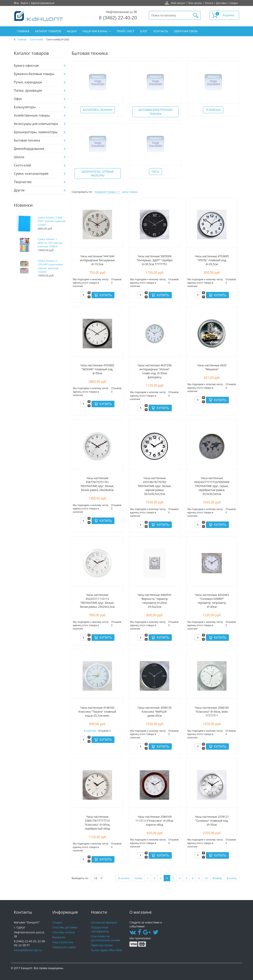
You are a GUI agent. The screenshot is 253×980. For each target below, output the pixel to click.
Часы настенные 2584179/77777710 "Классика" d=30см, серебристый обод (97, 823)
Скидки (234, 3)
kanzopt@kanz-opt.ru (28, 956)
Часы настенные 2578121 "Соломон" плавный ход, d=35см (212, 821)
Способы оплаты (64, 938)
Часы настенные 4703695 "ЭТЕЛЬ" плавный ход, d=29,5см (212, 260)
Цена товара (130, 192)
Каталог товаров (48, 31)
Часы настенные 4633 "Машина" (212, 367)
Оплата (209, 3)
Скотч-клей (36, 39)
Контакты (161, 31)
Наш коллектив (63, 948)
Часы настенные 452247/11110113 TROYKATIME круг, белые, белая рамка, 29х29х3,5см (97, 601)
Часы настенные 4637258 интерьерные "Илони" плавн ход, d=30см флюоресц (155, 371)
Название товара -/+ (107, 192)
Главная (23, 31)
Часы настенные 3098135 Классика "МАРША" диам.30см (155, 712)
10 (206, 878)
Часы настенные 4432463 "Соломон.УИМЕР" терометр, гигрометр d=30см (212, 601)
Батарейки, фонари (98, 110)
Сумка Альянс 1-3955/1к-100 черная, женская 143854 (50, 251)
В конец (232, 878)
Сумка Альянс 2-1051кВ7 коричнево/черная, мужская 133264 (50, 274)
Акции (72, 31)
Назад (138, 878)
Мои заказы (195, 3)
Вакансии (59, 943)
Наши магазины (95, 31)
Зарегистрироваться (43, 3)
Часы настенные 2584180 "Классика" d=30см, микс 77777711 (212, 712)
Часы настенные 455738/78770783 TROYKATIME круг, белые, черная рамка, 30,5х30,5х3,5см (155, 486)
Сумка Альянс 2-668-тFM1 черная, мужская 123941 (51, 229)
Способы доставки (65, 933)
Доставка (221, 3)
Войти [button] (25, 3)
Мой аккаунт (178, 3)
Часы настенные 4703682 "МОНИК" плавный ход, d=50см (97, 369)
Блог (144, 31)
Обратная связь (186, 31)
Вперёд (217, 878)
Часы (155, 171)
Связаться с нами (64, 953)
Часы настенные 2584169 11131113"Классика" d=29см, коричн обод (155, 821)
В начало (124, 878)
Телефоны (213, 110)
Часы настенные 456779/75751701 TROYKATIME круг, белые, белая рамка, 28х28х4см (97, 484)
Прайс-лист (126, 31)
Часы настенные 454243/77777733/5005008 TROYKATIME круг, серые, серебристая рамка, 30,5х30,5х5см (212, 486)
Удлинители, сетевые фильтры (98, 173)
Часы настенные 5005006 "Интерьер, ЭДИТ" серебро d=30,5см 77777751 (155, 260)
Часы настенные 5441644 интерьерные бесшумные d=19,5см (97, 260)
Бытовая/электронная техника (155, 112)
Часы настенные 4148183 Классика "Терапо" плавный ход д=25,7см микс (97, 712)
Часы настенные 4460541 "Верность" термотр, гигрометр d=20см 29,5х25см (155, 601)
